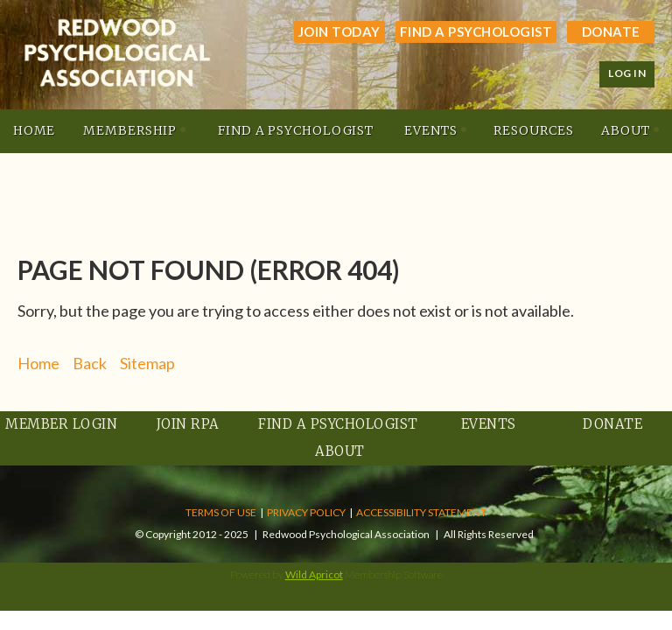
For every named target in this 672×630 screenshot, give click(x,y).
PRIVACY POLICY (306, 512)
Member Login (61, 424)
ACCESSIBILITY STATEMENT (421, 512)
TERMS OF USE (221, 512)
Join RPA (188, 424)
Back (90, 363)
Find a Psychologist (476, 31)
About (340, 451)
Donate (611, 31)
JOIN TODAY (339, 31)
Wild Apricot (314, 574)
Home (38, 363)
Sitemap (147, 363)
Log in (627, 73)
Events (489, 424)
